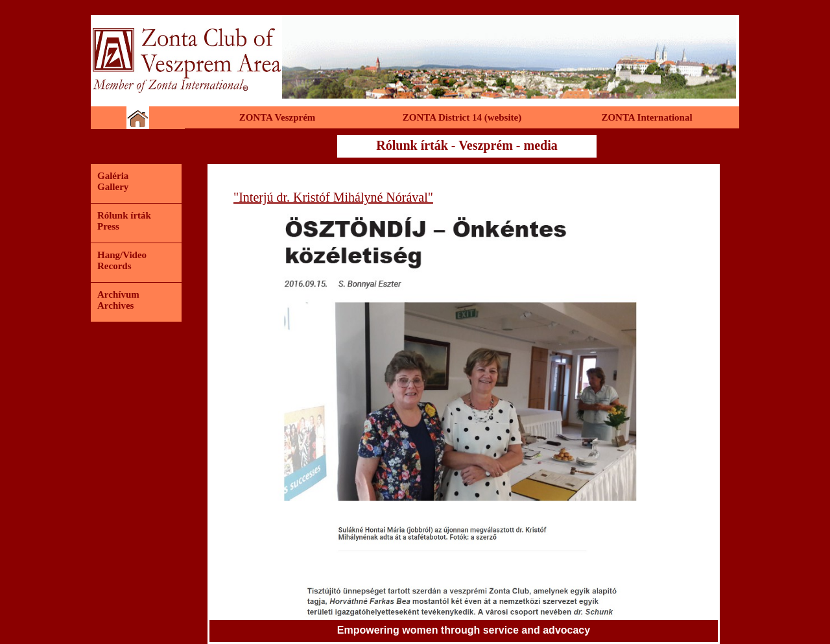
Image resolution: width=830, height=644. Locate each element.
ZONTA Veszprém (278, 117)
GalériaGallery (113, 181)
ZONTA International (646, 117)
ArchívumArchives (118, 300)
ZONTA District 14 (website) (462, 117)
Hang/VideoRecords (122, 260)
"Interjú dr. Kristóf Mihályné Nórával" (333, 197)
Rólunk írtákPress (124, 221)
